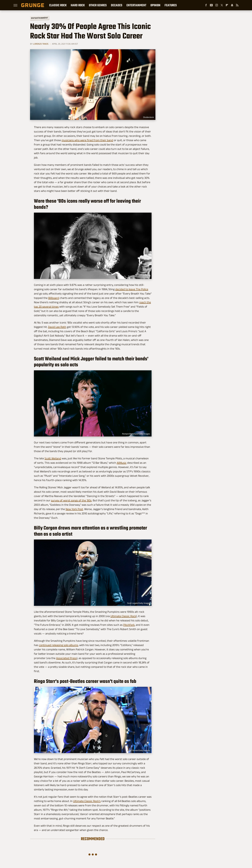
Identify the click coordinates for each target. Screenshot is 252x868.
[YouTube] (211, 5)
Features (171, 5)
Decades (117, 5)
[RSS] (237, 5)
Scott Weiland (53, 458)
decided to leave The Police (132, 289)
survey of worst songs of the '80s (71, 500)
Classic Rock (58, 5)
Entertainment (136, 5)
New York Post (74, 509)
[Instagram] (217, 5)
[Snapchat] (232, 5)
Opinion (155, 5)
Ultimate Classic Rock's (87, 801)
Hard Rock (78, 5)
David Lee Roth (57, 327)
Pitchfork (129, 625)
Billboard (54, 298)
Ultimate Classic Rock (123, 616)
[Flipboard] (227, 5)
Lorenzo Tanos (41, 44)
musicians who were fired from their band (87, 140)
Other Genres (98, 5)
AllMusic (122, 463)
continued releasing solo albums (59, 645)
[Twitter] (222, 5)
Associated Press (66, 658)
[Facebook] (206, 5)
